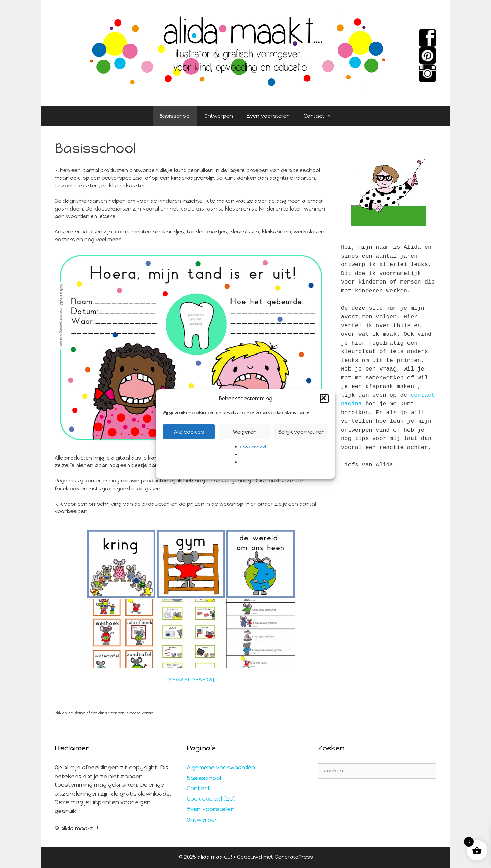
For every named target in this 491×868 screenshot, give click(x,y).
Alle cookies (189, 432)
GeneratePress (294, 857)
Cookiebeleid (253, 447)
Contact (321, 116)
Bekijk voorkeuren (301, 432)
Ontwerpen (219, 116)
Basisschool (175, 116)
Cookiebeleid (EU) (211, 799)
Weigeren (245, 432)
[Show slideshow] (191, 680)
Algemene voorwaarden (221, 767)
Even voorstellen (268, 116)
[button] (324, 399)
